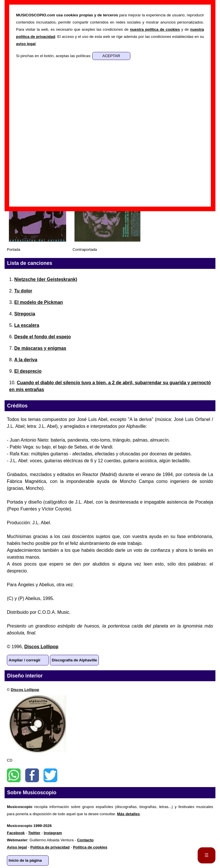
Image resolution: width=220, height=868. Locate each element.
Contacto (85, 840)
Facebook (32, 775)
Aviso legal (17, 847)
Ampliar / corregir (24, 660)
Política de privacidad (50, 847)
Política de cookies (90, 847)
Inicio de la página (25, 860)
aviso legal (26, 44)
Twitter (50, 775)
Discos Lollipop (41, 647)
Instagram (53, 833)
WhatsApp (14, 775)
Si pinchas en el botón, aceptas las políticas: (54, 56)
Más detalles (128, 814)
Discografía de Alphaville (74, 660)
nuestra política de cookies (155, 29)
